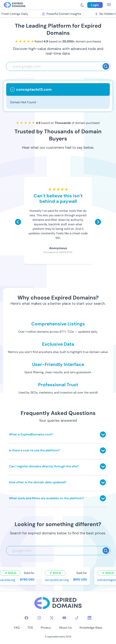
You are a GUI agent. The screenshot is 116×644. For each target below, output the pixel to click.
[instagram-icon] (39, 618)
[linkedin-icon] (89, 618)
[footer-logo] (58, 604)
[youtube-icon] (64, 618)
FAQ (17, 628)
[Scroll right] (98, 222)
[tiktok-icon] (77, 618)
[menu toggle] (109, 5)
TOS (30, 628)
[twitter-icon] (52, 618)
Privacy (46, 628)
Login (95, 5)
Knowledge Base (91, 628)
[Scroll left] (18, 222)
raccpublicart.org (57, 580)
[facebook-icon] (26, 618)
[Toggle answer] (103, 434)
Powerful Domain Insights (62, 14)
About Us (65, 628)
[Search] (106, 66)
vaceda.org (8, 580)
